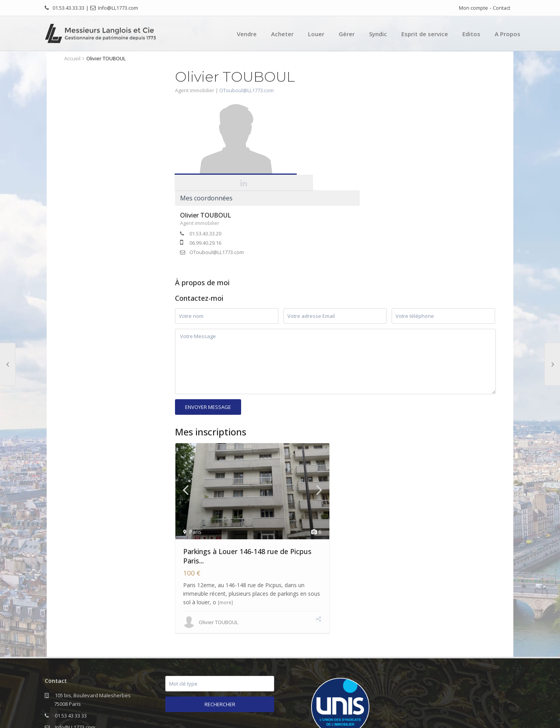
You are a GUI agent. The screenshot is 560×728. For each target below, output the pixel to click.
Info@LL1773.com (118, 8)
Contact (501, 8)
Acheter (282, 34)
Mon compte (473, 8)
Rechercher (220, 626)
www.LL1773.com (74, 681)
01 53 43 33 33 (71, 638)
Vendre (247, 34)
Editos (471, 34)
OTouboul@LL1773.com (247, 90)
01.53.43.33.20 (341, 147)
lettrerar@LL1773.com (113, 670)
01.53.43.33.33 (68, 8)
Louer (316, 34)
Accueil (72, 58)
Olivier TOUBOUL (342, 128)
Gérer (347, 34)
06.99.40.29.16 (341, 156)
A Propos (507, 34)
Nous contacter (498, 717)
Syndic (378, 34)
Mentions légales (451, 717)
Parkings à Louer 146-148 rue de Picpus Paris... (247, 478)
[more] (225, 525)
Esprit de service (425, 34)
